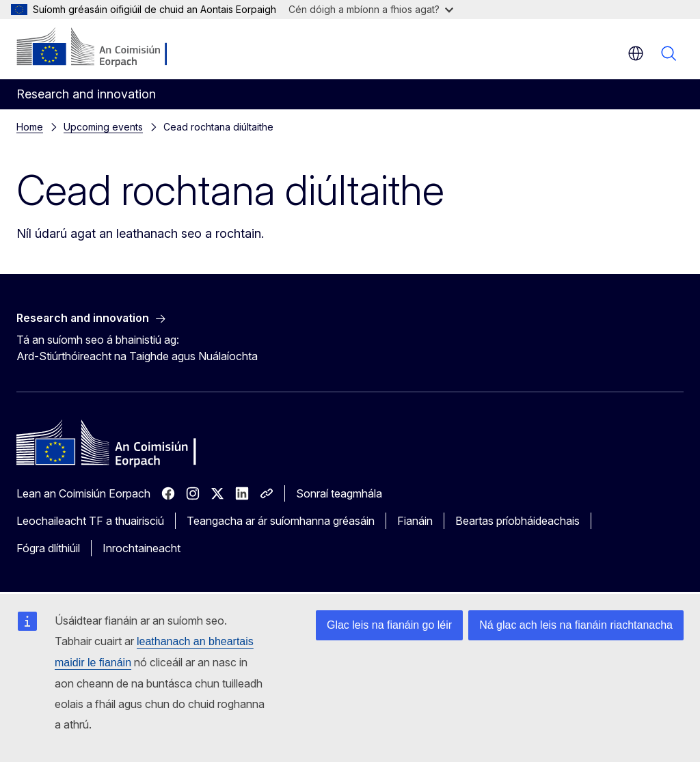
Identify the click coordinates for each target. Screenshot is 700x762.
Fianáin (415, 521)
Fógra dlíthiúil (48, 548)
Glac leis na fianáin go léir (389, 625)
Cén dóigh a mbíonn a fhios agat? (371, 9)
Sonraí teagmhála (339, 493)
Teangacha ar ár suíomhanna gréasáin (281, 521)
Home (30, 127)
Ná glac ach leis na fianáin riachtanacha (576, 625)
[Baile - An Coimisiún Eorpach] (99, 48)
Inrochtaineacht (142, 548)
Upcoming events (103, 127)
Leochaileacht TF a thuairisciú (90, 521)
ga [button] (636, 53)
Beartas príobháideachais (517, 521)
